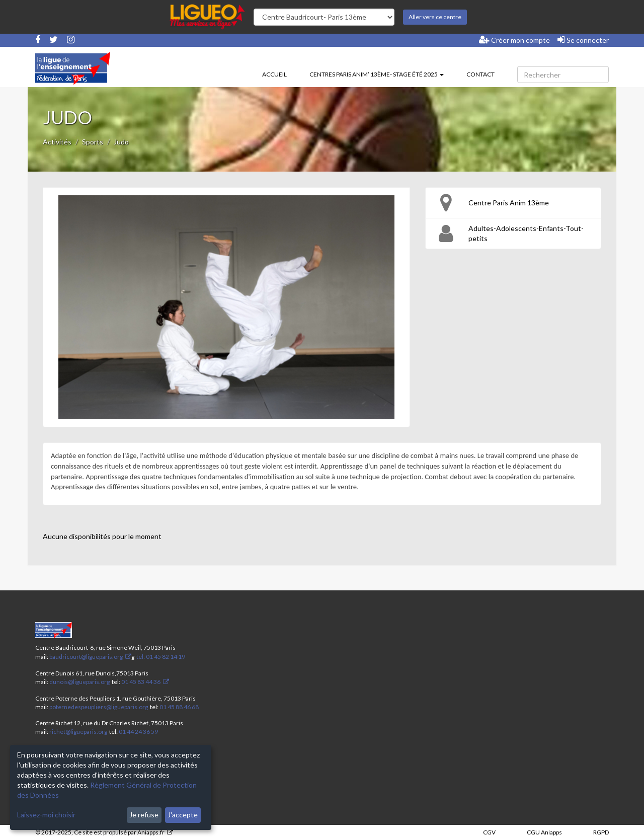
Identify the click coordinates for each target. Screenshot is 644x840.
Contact (480, 74)
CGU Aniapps (544, 832)
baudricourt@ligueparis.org (86, 657)
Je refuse (144, 815)
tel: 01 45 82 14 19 (160, 657)
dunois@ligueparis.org (79, 682)
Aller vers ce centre (435, 17)
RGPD (601, 832)
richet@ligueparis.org (78, 732)
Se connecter (583, 40)
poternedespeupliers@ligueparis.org (99, 707)
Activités (57, 142)
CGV (489, 832)
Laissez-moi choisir (46, 815)
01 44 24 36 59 (138, 732)
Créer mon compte (514, 40)
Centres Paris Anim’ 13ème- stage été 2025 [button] (377, 74)
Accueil (274, 74)
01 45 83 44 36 (140, 682)
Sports (93, 142)
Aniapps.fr (151, 832)
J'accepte (183, 815)
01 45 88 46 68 (179, 707)
